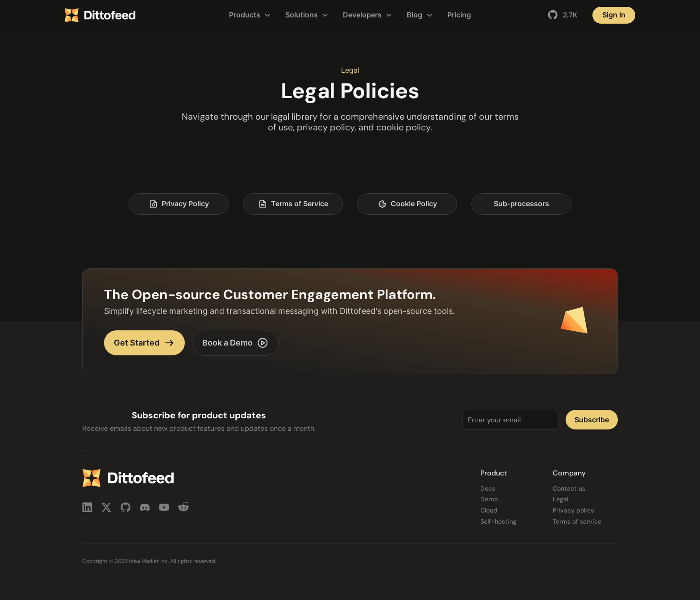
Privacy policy (573, 510)
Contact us (569, 489)
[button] (250, 15)
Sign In (614, 15)
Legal (560, 499)
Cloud (489, 510)
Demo (489, 499)
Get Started (144, 343)
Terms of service (577, 522)
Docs (488, 489)
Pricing (459, 15)
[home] (124, 15)
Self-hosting (498, 522)
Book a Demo (235, 343)
